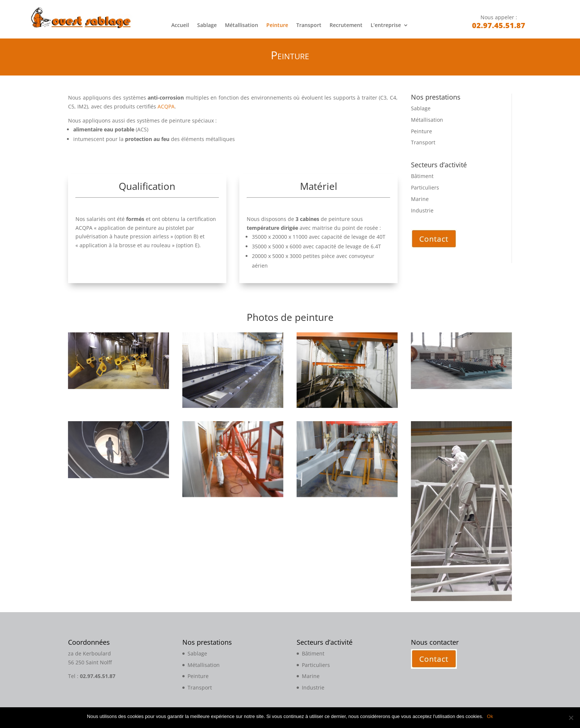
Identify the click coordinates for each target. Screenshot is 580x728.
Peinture (277, 26)
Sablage (207, 26)
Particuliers (425, 187)
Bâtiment (422, 176)
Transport (309, 26)
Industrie (422, 210)
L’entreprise (386, 26)
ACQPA (166, 106)
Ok (490, 716)
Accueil (180, 26)
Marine (420, 199)
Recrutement (346, 26)
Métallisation (242, 26)
